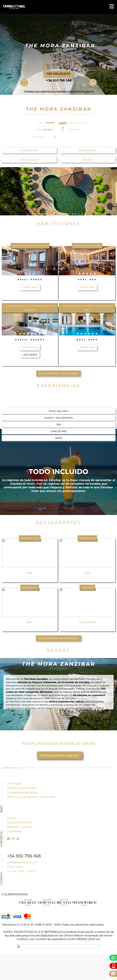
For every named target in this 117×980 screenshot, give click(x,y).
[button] (105, 209)
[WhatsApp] (113, 958)
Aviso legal (14, 784)
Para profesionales (19, 822)
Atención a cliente (19, 827)
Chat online (15, 867)
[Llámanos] (114, 966)
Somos (12, 818)
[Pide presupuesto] (113, 974)
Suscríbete (14, 831)
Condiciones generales (23, 792)
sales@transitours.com (23, 862)
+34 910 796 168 (59, 80)
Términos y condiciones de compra (31, 797)
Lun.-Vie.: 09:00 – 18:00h (21, 871)
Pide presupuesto (59, 74)
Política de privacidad (22, 788)
